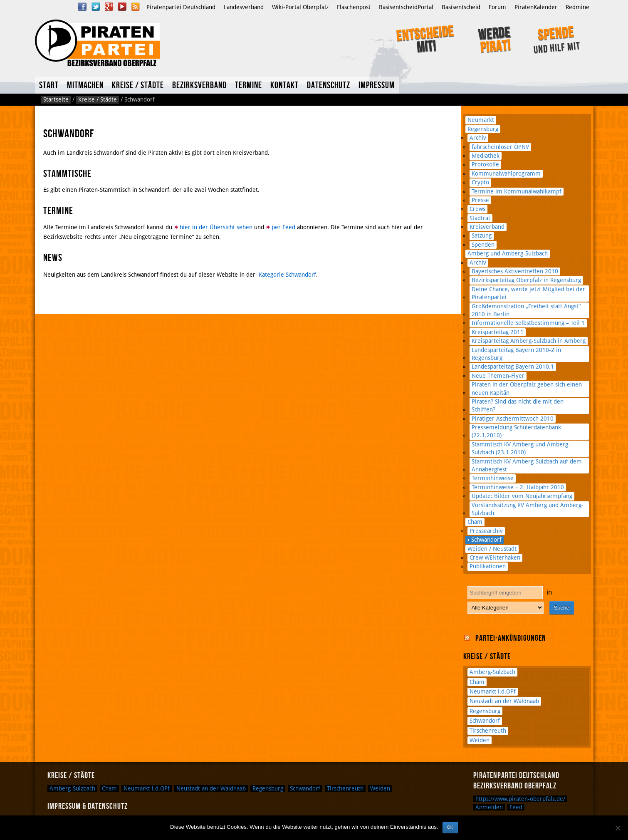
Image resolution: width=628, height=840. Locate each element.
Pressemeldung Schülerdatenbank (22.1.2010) (516, 431)
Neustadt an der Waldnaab (504, 701)
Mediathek (486, 156)
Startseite (56, 99)
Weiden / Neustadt (492, 549)
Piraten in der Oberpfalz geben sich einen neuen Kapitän (527, 388)
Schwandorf (486, 540)
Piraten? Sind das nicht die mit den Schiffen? (518, 405)
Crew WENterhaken (495, 558)
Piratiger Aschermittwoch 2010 (513, 419)
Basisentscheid (461, 7)
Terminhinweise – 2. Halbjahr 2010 (518, 487)
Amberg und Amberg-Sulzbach (508, 253)
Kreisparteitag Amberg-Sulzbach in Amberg (529, 341)
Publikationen (488, 566)
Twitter (96, 7)
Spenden (483, 245)
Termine (248, 85)
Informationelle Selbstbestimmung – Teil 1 (528, 323)
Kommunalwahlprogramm (506, 173)
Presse (480, 200)
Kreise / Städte (138, 85)
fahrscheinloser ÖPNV (500, 147)
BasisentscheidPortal (406, 7)
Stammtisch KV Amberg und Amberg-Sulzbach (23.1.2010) (521, 448)
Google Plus (109, 7)
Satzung (482, 235)
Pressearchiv (486, 531)
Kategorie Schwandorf (287, 275)
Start (49, 85)
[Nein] (618, 828)
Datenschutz (329, 85)
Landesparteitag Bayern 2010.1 (513, 367)
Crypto (480, 182)
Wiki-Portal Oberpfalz (300, 7)
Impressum (377, 85)
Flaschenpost (354, 7)
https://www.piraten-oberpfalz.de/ (520, 799)
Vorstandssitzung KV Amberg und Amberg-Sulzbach (528, 509)
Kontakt (284, 85)
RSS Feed (136, 7)
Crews (477, 209)
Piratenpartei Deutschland (181, 7)
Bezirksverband (199, 85)
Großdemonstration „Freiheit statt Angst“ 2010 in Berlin (526, 310)
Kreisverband (487, 227)
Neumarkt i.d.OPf (493, 691)
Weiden (480, 740)
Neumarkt (481, 120)
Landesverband (244, 7)
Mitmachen (85, 85)
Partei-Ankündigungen (511, 638)
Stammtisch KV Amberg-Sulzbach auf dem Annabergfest (527, 465)
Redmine (577, 7)
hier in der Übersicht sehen (216, 227)
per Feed (283, 227)
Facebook (82, 7)
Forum (497, 7)
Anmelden (489, 807)
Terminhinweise (493, 478)
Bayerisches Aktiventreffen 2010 (515, 271)
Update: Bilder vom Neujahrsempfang (522, 496)
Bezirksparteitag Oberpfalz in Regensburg (526, 280)
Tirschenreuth (488, 731)
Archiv (478, 138)
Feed (516, 807)
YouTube (122, 7)
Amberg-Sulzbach (492, 672)
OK (450, 827)
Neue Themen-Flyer (498, 376)
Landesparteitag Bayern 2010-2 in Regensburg (516, 354)
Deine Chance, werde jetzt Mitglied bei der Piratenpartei (528, 293)
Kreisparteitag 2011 (498, 332)
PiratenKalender (536, 7)
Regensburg (483, 129)
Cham (475, 522)
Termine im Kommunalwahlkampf (517, 191)
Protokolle (485, 164)
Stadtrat (480, 218)
